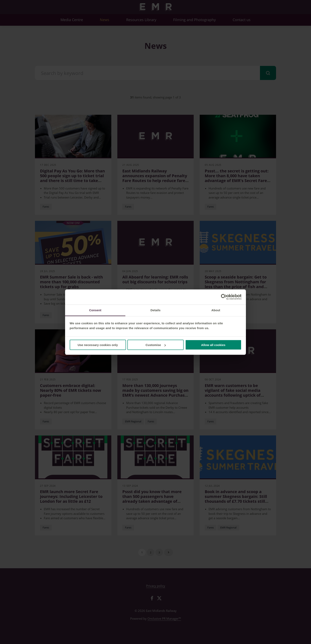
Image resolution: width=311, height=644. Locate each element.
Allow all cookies (213, 345)
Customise (156, 345)
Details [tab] (155, 310)
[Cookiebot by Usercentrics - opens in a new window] (224, 297)
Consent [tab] (95, 310)
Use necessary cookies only (98, 345)
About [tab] (216, 310)
